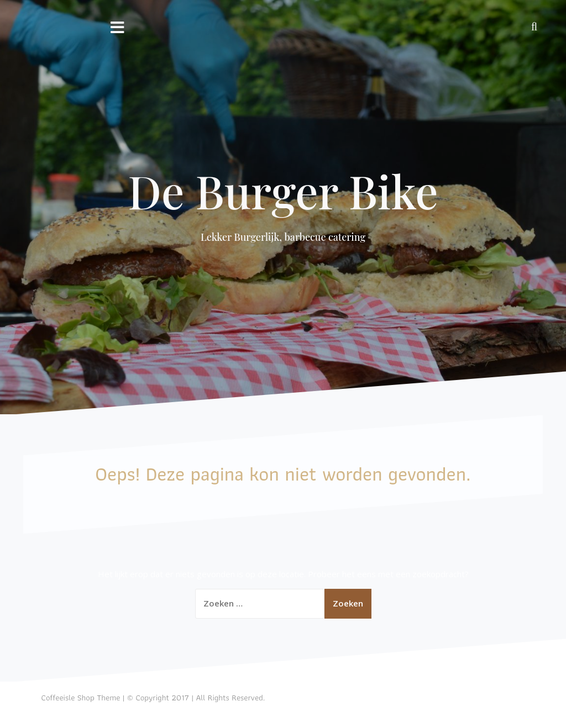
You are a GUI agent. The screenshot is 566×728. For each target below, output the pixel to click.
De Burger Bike (283, 191)
